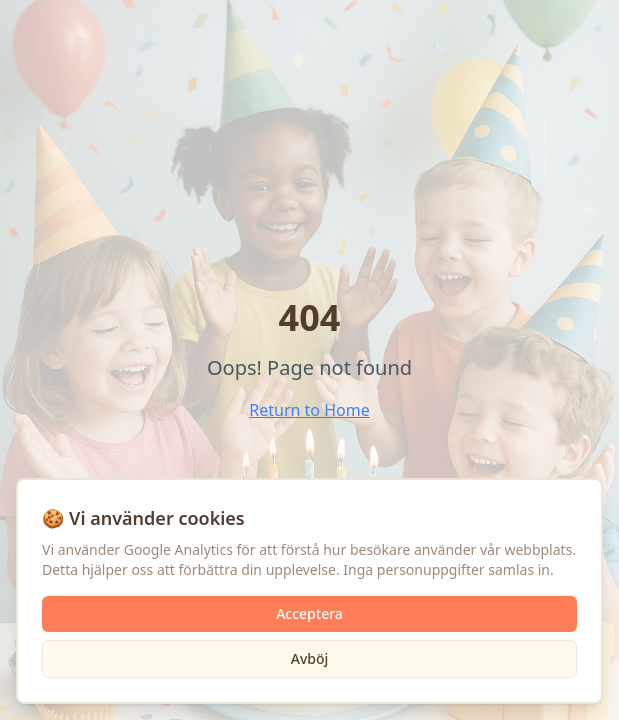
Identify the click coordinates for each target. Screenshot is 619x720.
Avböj (310, 658)
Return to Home (309, 410)
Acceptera (309, 613)
